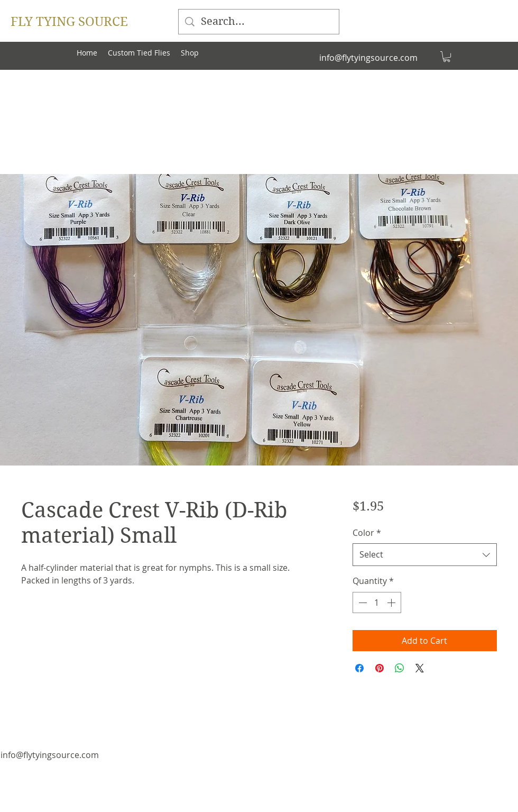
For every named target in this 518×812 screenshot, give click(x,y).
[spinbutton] (377, 603)
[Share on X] (420, 668)
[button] (447, 57)
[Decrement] (362, 603)
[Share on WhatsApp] (400, 668)
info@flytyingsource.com (368, 58)
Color (367, 533)
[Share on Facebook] (359, 668)
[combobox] (425, 555)
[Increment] (392, 603)
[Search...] (259, 22)
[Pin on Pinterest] (380, 668)
